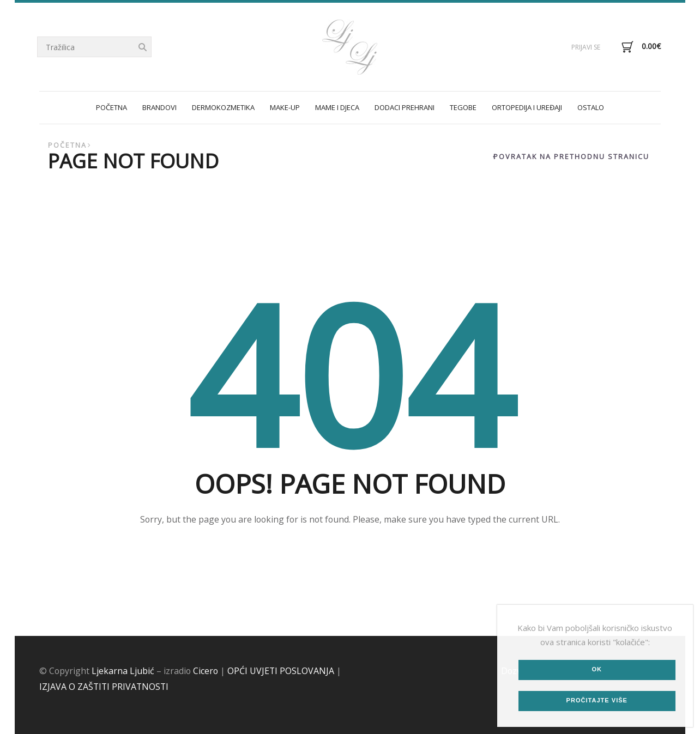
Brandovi (159, 107)
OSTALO (591, 107)
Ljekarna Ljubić (123, 671)
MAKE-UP (285, 107)
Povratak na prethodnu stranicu (571, 157)
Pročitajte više (597, 700)
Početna (67, 145)
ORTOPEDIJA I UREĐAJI (527, 107)
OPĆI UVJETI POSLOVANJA (281, 671)
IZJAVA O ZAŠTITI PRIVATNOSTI (104, 687)
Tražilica (142, 48)
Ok (597, 669)
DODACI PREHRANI (405, 107)
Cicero (206, 671)
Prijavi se (586, 47)
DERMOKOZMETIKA (223, 107)
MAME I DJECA (337, 107)
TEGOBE (463, 107)
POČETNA (111, 107)
